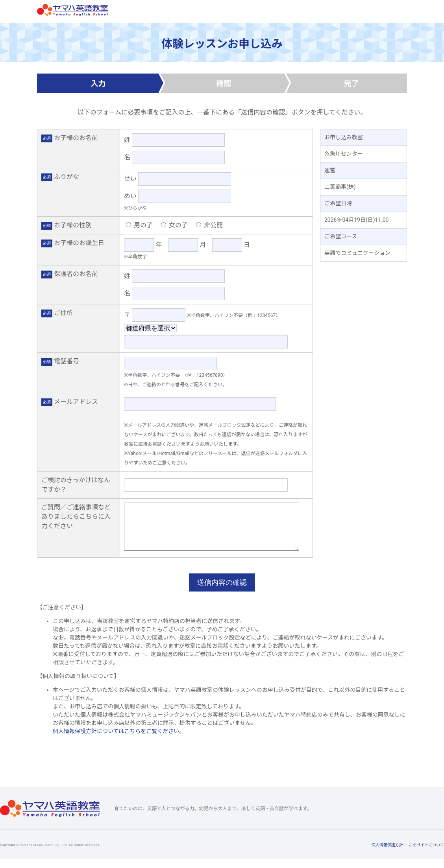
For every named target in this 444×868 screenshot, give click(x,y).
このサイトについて (426, 854)
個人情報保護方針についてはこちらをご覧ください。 (119, 741)
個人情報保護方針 (387, 854)
